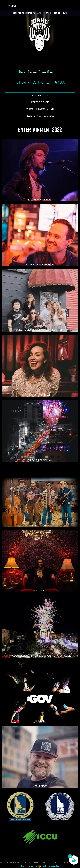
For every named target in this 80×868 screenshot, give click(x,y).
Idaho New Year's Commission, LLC (30, 862)
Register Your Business (40, 116)
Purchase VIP (40, 95)
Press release (40, 102)
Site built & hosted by (40, 866)
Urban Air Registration (40, 109)
